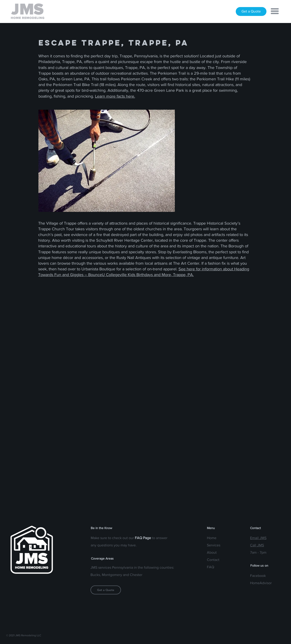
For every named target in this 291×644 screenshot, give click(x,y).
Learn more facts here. (115, 96)
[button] (275, 11)
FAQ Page (143, 538)
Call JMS (257, 545)
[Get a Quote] (251, 11)
